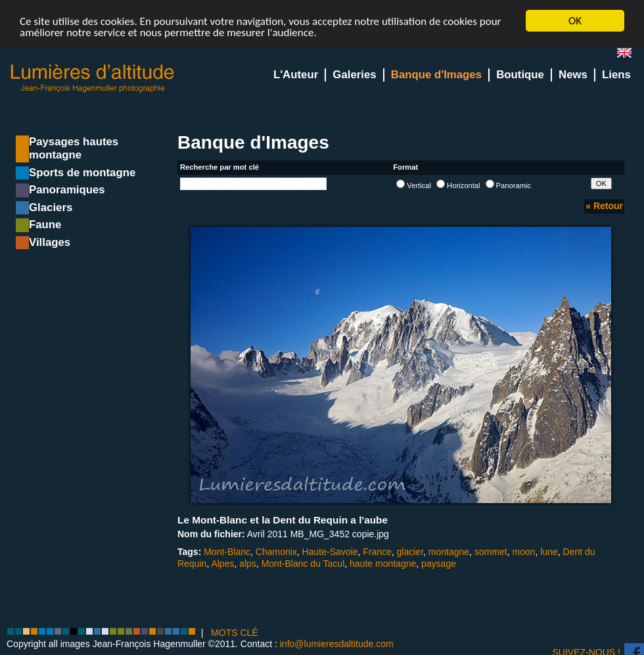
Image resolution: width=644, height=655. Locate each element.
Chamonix (276, 552)
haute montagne (383, 563)
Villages (50, 242)
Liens (616, 75)
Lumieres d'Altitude (93, 79)
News (573, 75)
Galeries (354, 75)
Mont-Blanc (227, 552)
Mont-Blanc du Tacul (303, 563)
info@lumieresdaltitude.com (337, 644)
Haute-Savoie (330, 552)
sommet (491, 552)
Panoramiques (67, 190)
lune (549, 552)
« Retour (604, 206)
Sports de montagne (82, 173)
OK (575, 21)
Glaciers (51, 207)
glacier (410, 552)
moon (523, 552)
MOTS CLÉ (235, 633)
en (630, 56)
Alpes (222, 563)
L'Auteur (296, 75)
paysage (439, 563)
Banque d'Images (436, 75)
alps (248, 563)
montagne (449, 552)
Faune (45, 225)
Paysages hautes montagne (74, 148)
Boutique (520, 75)
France (377, 552)
